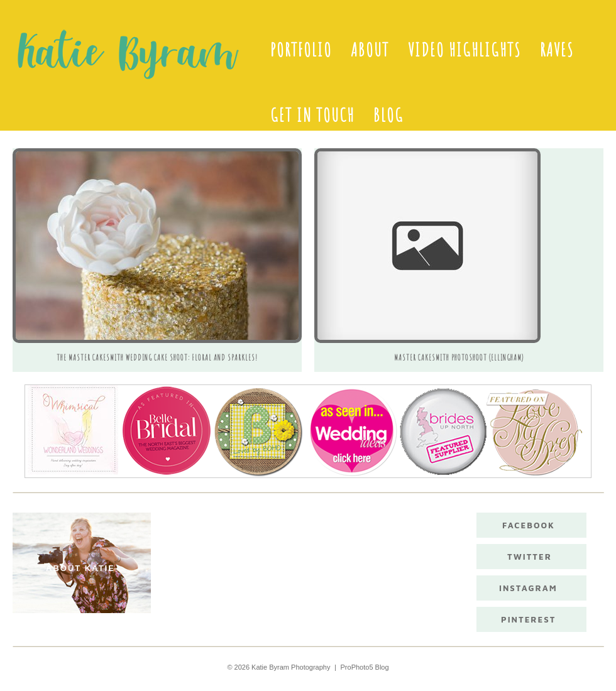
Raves (557, 50)
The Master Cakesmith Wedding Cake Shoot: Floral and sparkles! (157, 357)
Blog (388, 115)
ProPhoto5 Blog (365, 667)
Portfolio (301, 50)
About (370, 50)
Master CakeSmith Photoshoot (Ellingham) (459, 357)
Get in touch (312, 115)
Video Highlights (465, 50)
